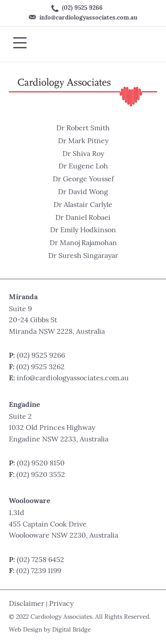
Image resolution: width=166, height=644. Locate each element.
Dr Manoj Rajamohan (83, 243)
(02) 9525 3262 (41, 367)
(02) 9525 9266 (77, 8)
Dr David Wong (83, 192)
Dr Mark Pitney (83, 141)
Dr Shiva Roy (83, 154)
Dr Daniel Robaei (83, 218)
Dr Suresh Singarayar (83, 256)
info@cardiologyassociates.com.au (83, 18)
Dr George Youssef (83, 180)
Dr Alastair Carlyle (83, 205)
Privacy (61, 604)
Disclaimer (27, 604)
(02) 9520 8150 (41, 464)
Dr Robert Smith (83, 129)
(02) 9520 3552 (41, 475)
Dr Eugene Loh (83, 167)
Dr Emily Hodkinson (83, 230)
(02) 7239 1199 (39, 571)
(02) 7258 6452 (41, 560)
